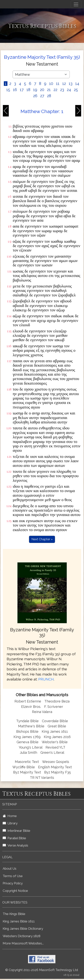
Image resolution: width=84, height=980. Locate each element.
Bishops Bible (27, 731)
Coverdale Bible (55, 721)
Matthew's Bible (31, 726)
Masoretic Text (27, 762)
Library (10, 823)
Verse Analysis (15, 845)
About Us (10, 868)
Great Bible (57, 726)
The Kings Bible (14, 914)
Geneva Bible (28, 742)
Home (10, 816)
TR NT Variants (42, 778)
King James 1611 (55, 731)
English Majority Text (55, 767)
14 (77, 84)
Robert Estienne (28, 701)
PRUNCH (46, 679)
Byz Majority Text (27, 772)
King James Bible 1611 (19, 921)
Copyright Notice (15, 891)
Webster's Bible (55, 742)
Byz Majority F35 (58, 772)
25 (76, 90)
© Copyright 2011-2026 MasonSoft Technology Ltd (42, 970)
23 (62, 90)
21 (49, 90)
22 (55, 90)
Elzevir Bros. (31, 707)
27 (42, 96)
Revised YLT (55, 747)
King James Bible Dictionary (23, 929)
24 (69, 90)
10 (51, 84)
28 (49, 96)
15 (8, 90)
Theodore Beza (57, 701)
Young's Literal (31, 747)
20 (42, 90)
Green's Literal (52, 752)
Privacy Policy (13, 883)
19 (35, 90)
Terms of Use (13, 876)
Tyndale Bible (27, 721)
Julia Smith (29, 752)
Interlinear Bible (16, 831)
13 (71, 84)
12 (64, 84)
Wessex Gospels (56, 762)
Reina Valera (42, 712)
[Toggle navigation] (76, 4)
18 (28, 90)
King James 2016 (57, 737)
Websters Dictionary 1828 (22, 936)
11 (58, 84)
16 (15, 90)
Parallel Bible (14, 838)
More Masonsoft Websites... (23, 943)
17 (22, 90)
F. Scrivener (54, 707)
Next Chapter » (42, 539)
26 (35, 96)
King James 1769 (27, 737)
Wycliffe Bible (24, 767)
